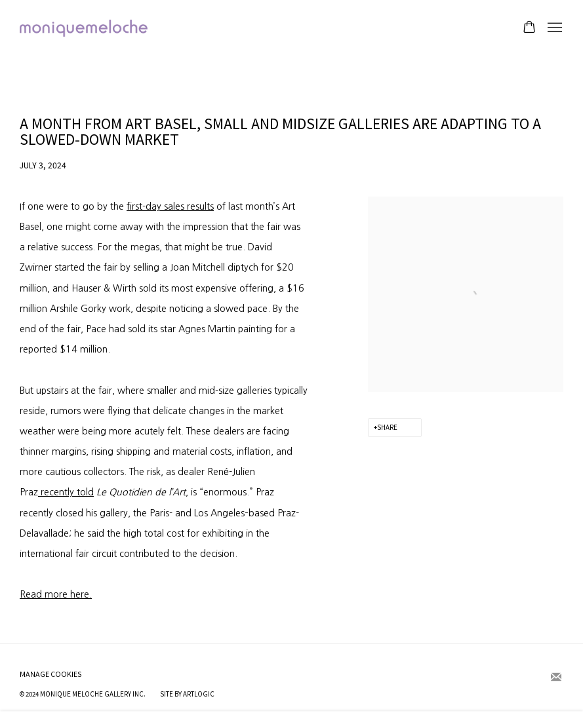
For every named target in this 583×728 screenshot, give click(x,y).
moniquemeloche (85, 29)
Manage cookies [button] (51, 674)
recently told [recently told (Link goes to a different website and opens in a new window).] (66, 492)
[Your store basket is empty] (529, 28)
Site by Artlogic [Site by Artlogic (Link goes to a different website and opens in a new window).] (187, 694)
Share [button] (387, 427)
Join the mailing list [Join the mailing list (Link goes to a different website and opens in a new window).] (556, 678)
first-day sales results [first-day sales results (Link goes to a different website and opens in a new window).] (170, 206)
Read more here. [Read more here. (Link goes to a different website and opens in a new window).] (56, 594)
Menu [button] (553, 28)
